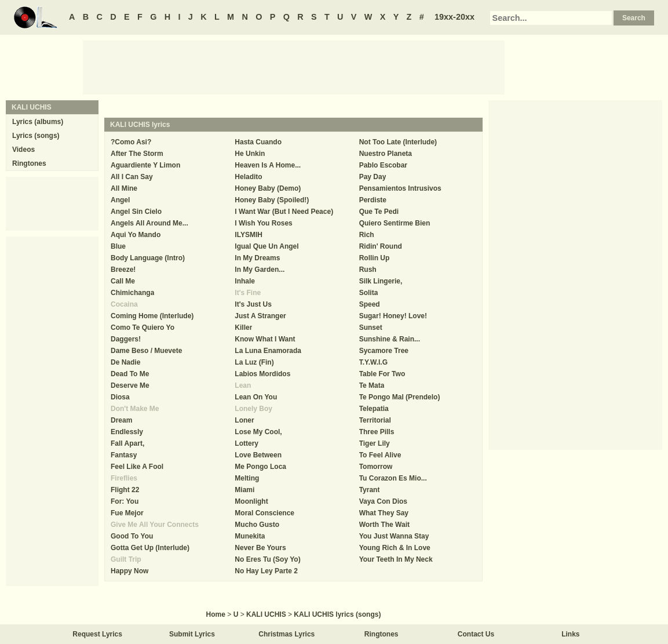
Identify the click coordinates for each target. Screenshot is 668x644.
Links (570, 634)
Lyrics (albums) (38, 122)
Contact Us (476, 634)
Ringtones (29, 163)
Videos (23, 150)
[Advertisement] (294, 67)
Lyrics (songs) (36, 136)
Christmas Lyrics (286, 634)
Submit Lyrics (192, 634)
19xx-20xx (455, 17)
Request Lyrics (97, 634)
